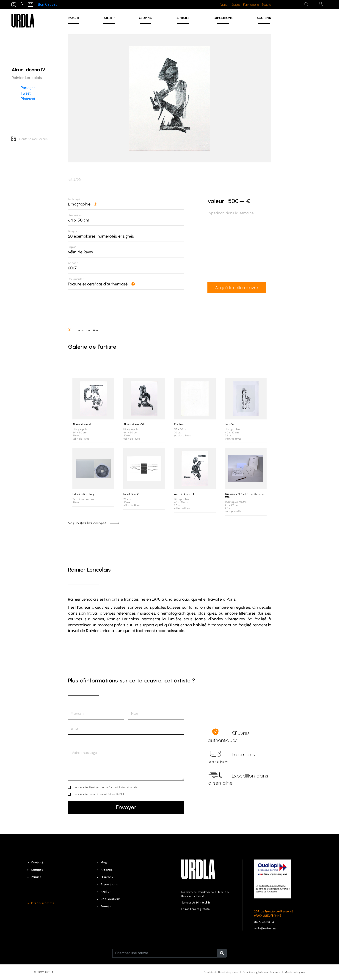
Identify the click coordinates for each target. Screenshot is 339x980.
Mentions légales (295, 972)
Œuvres (145, 18)
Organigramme (43, 903)
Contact (37, 862)
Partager (28, 88)
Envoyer (126, 807)
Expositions (223, 18)
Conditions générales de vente (261, 972)
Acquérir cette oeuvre (237, 287)
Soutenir (264, 18)
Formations (251, 5)
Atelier (109, 18)
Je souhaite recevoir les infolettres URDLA (99, 794)
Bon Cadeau (48, 4)
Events (106, 906)
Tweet (26, 93)
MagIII (105, 862)
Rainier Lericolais (89, 570)
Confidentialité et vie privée (221, 972)
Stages (236, 5)
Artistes (183, 18)
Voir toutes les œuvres (94, 523)
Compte (37, 870)
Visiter (224, 5)
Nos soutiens (111, 899)
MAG (74, 18)
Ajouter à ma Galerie (30, 139)
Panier (36, 877)
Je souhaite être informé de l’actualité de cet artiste (106, 787)
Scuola (266, 5)
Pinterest (28, 99)
